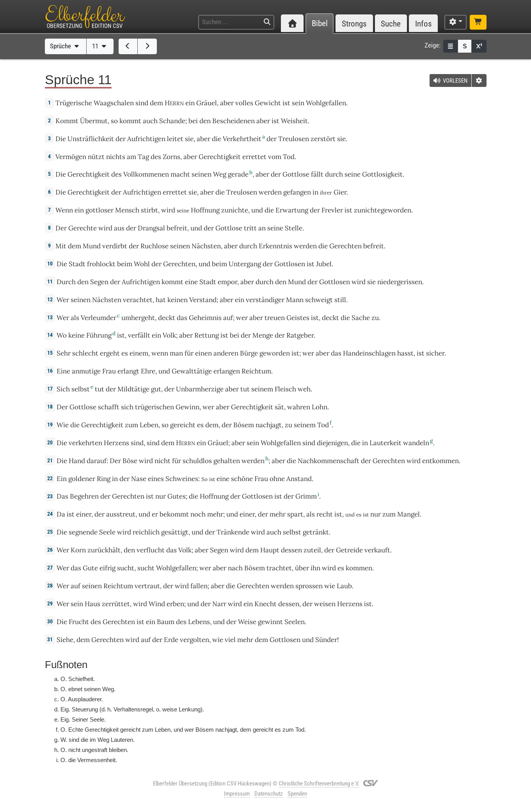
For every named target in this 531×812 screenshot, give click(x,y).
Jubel (324, 264)
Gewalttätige (192, 371)
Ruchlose (155, 246)
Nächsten (206, 246)
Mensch (127, 210)
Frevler (332, 210)
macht (180, 174)
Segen (99, 282)
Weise (247, 622)
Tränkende (233, 532)
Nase (139, 479)
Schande (172, 121)
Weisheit (294, 121)
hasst (405, 353)
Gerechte (83, 228)
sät (279, 407)
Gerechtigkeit (220, 157)
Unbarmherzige (200, 389)
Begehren (84, 496)
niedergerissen (400, 282)
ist (71, 514)
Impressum (237, 794)
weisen (325, 604)
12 (50, 299)
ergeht (110, 353)
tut (99, 389)
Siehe (65, 640)
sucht (126, 568)
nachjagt (269, 425)
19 (50, 425)
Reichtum (256, 371)
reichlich (146, 532)
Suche (391, 24)
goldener (82, 479)
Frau (109, 371)
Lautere (120, 740)
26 (50, 550)
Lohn (320, 407)
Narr (219, 604)
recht (325, 514)
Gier (340, 192)
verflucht (151, 550)
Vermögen (71, 157)
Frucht (79, 622)
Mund (92, 246)
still (340, 300)
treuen (275, 318)
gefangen (297, 192)
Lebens (199, 622)
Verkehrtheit (242, 139)
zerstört (323, 139)
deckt (167, 318)
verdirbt (115, 246)
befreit (177, 228)
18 (50, 407)
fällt (317, 174)
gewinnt (270, 622)
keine (76, 335)
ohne (277, 479)
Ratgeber (300, 335)
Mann (295, 300)
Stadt (77, 264)
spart (295, 514)
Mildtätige (133, 389)
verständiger (265, 300)
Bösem (244, 425)
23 (50, 496)
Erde (171, 640)
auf (228, 318)
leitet (175, 139)
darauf (97, 461)
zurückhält (104, 550)
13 (50, 317)
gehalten (227, 461)
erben (175, 604)
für (177, 461)
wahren (299, 407)
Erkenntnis (275, 246)
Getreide (349, 550)
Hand (77, 461)
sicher (435, 353)
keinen (178, 300)
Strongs (354, 24)
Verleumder (99, 318)
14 (50, 335)
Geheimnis (205, 318)
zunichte (235, 210)
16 (50, 371)
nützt (96, 157)
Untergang (245, 264)
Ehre (148, 371)
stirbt (149, 210)
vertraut (147, 586)
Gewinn (187, 407)
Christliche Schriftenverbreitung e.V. (319, 784)
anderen (226, 353)
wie (218, 640)
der (168, 586)
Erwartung (292, 210)
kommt (130, 121)
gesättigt (175, 532)
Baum (166, 622)
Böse (130, 461)
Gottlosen (290, 264)
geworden (275, 353)
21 (50, 460)
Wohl (142, 264)
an (262, 228)
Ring (104, 479)
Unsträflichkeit (91, 139)
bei (193, 121)
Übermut (94, 121)
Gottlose (296, 174)
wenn (160, 353)
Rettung (207, 335)
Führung (99, 335)
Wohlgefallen (326, 103)
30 (50, 621)
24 (50, 514)
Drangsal (151, 228)
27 (50, 568)
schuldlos (197, 461)
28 (50, 586)
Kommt (67, 121)
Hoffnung (205, 210)
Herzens (116, 443)
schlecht (85, 353)
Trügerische (74, 103)
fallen (199, 586)
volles (244, 103)
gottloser (99, 210)
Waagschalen (114, 103)
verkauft (377, 550)
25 (50, 532)
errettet (254, 157)
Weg (220, 174)
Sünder (326, 640)
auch (274, 532)
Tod (289, 157)
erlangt (128, 371)
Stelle (294, 228)
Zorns (171, 157)
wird (168, 210)
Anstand (299, 479)
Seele (107, 532)
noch (198, 514)
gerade (238, 174)
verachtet (138, 300)
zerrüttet (116, 604)
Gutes (177, 496)
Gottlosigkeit (382, 174)
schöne (242, 479)
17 (50, 389)
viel (230, 640)
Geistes (298, 318)
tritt (250, 228)
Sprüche (65, 46)
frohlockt (101, 264)
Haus (92, 604)
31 (50, 639)
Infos (424, 24)
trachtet (279, 568)
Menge (263, 335)
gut (156, 389)
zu (375, 318)
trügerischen (155, 407)
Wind (157, 604)
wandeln (416, 443)
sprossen (309, 586)
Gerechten (345, 246)
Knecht (265, 604)
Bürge (249, 353)
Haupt (270, 550)
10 (50, 264)
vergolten (194, 640)
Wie (63, 425)
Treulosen (294, 139)
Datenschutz (269, 794)
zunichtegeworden (383, 210)
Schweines (182, 479)
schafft (109, 407)
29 (50, 603)
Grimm (306, 496)
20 (50, 442)
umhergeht (138, 318)
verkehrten (85, 443)
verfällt (139, 335)
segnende (83, 532)
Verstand (203, 300)
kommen (359, 568)
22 (50, 478)
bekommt (174, 514)
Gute (90, 568)
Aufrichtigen (146, 139)
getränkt (316, 532)
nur (161, 496)
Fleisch (285, 389)
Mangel (408, 514)
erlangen (227, 371)
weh (304, 389)
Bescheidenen (234, 121)
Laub (344, 586)
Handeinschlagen (369, 353)
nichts (116, 157)
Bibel (320, 24)
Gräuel (207, 103)
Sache (361, 318)
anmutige (86, 371)
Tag (143, 157)
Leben (149, 425)
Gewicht (268, 103)
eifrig (107, 568)
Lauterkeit (385, 443)
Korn (78, 550)
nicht (162, 461)
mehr (215, 514)
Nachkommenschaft (329, 461)
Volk (169, 335)
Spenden (297, 794)
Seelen (295, 622)
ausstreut (121, 514)
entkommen (440, 461)
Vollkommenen (146, 174)
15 (50, 353)
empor (227, 282)
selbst (81, 389)
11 (100, 46)
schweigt (319, 300)
